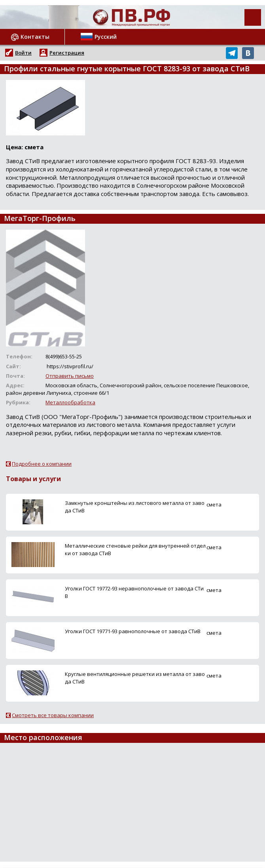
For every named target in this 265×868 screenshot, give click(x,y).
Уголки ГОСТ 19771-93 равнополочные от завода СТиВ (133, 631)
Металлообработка (70, 402)
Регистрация (67, 53)
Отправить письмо (70, 376)
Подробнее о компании (42, 464)
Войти (23, 53)
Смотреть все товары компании (53, 715)
